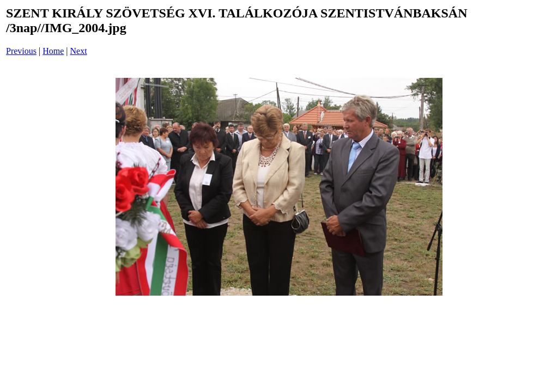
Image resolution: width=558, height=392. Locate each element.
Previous (21, 51)
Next (79, 51)
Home (53, 51)
